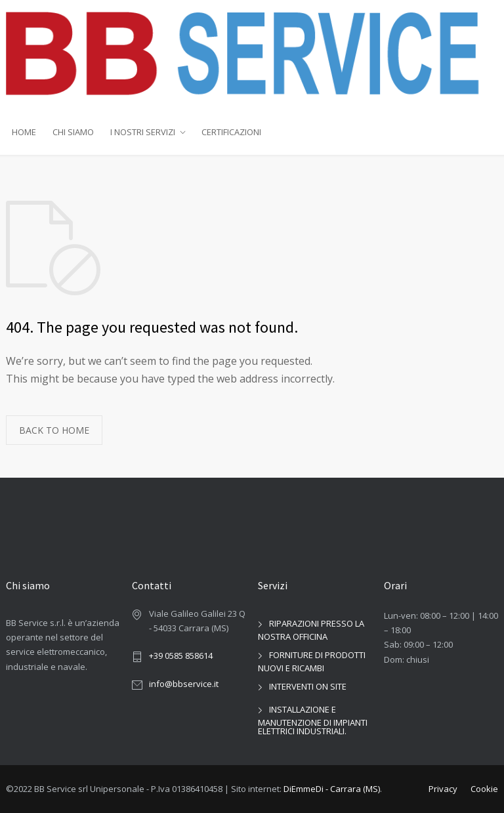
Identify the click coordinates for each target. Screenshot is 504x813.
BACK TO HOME (54, 430)
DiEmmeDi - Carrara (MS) (332, 789)
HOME (24, 132)
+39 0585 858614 (181, 656)
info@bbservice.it (184, 684)
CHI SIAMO (73, 132)
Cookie (484, 789)
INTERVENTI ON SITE (308, 686)
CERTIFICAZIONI (231, 132)
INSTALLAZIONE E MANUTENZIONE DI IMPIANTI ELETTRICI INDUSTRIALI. (313, 720)
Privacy (443, 789)
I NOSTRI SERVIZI (143, 132)
